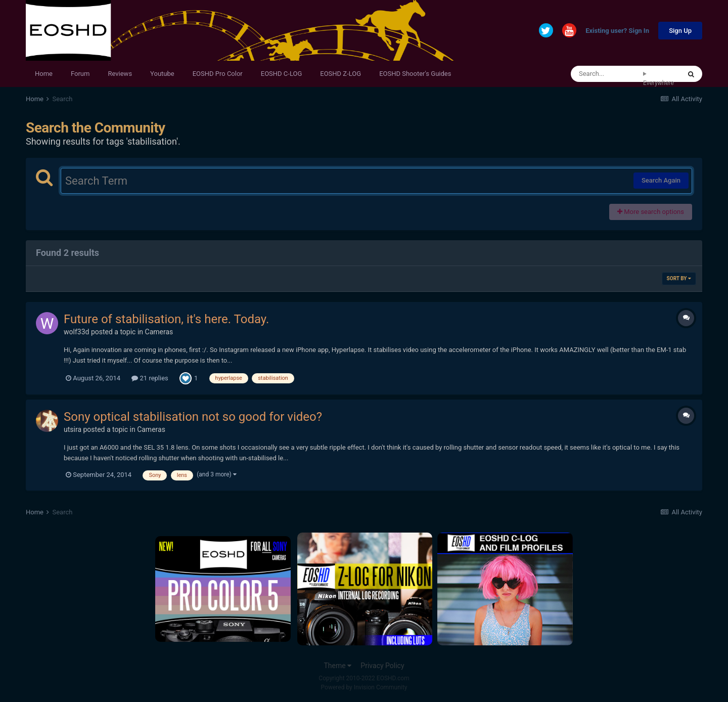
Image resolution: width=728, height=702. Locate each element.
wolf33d (76, 332)
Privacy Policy (382, 666)
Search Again (661, 180)
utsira (73, 429)
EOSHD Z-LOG (340, 74)
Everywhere (658, 83)
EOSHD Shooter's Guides (415, 74)
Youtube (162, 74)
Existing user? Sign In (617, 31)
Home (44, 74)
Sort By (679, 278)
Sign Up (680, 31)
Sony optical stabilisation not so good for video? (193, 417)
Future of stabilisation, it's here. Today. (166, 319)
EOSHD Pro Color (218, 74)
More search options (651, 212)
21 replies (150, 378)
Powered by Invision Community (364, 687)
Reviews (120, 74)
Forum (80, 74)
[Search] (607, 74)
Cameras (159, 332)
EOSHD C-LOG (282, 74)
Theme (337, 666)
